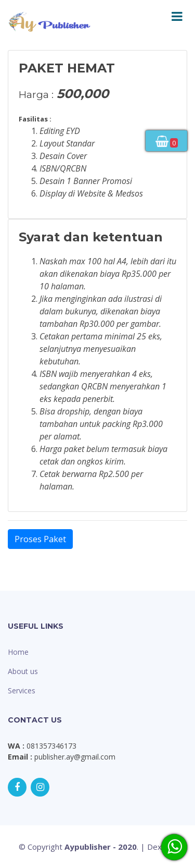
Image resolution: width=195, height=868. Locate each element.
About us (23, 671)
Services (22, 690)
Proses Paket (40, 539)
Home (18, 652)
